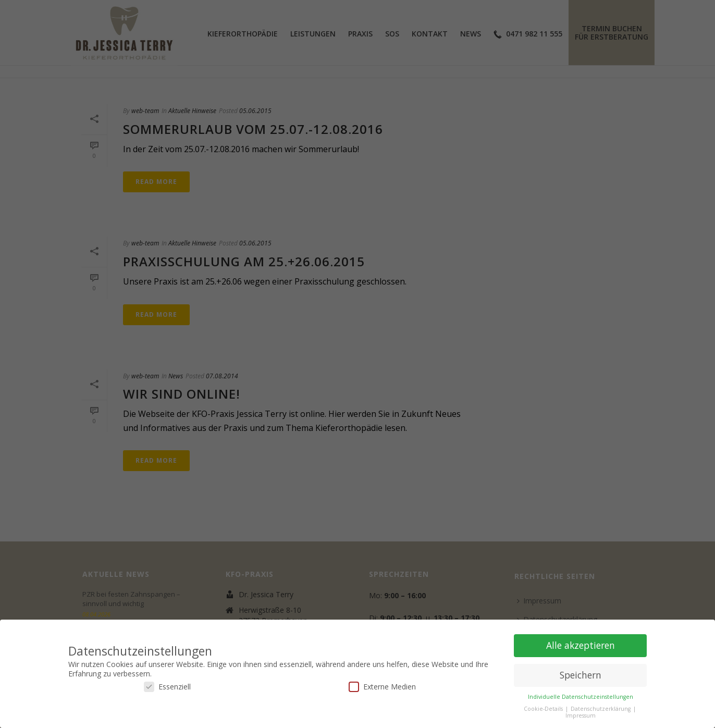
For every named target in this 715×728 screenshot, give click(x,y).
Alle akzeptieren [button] (581, 645)
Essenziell (167, 687)
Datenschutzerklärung (601, 709)
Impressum (581, 715)
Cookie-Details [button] (544, 709)
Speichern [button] (581, 675)
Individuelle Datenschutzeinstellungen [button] (581, 697)
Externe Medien (382, 687)
